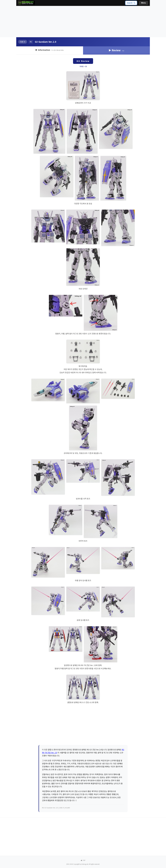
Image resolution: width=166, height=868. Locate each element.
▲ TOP (83, 860)
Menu (144, 3)
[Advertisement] (83, 22)
